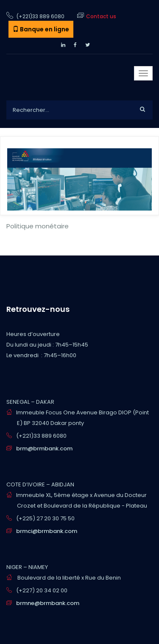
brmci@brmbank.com (47, 531)
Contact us (101, 16)
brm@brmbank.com (44, 448)
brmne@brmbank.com (48, 603)
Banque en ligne (41, 29)
